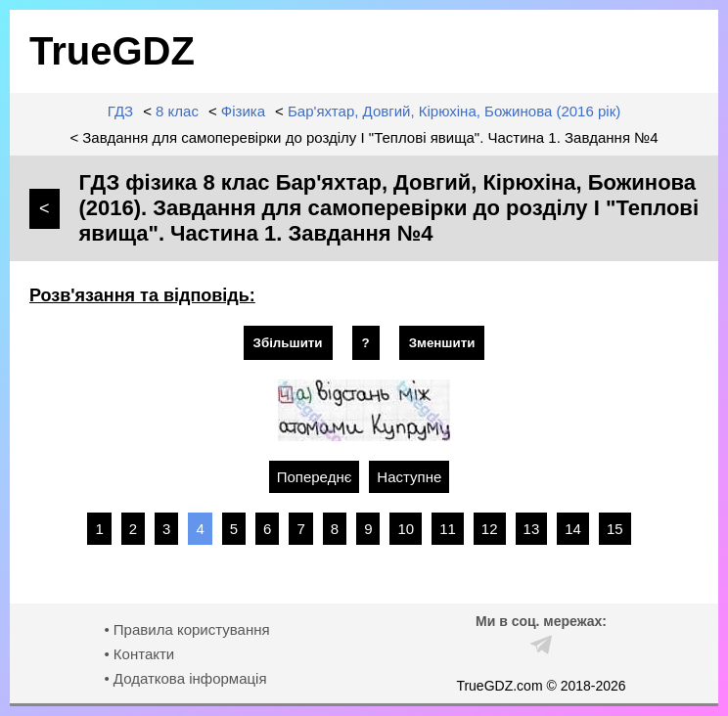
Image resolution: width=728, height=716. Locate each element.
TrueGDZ (112, 51)
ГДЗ (120, 111)
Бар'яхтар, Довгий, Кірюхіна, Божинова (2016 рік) (454, 111)
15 (615, 529)
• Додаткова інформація (185, 678)
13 (532, 529)
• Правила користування (186, 629)
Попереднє (315, 477)
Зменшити (442, 343)
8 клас (177, 111)
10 (406, 529)
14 (573, 529)
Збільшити (288, 343)
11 (448, 529)
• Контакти (139, 654)
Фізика (243, 111)
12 (490, 529)
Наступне (409, 477)
